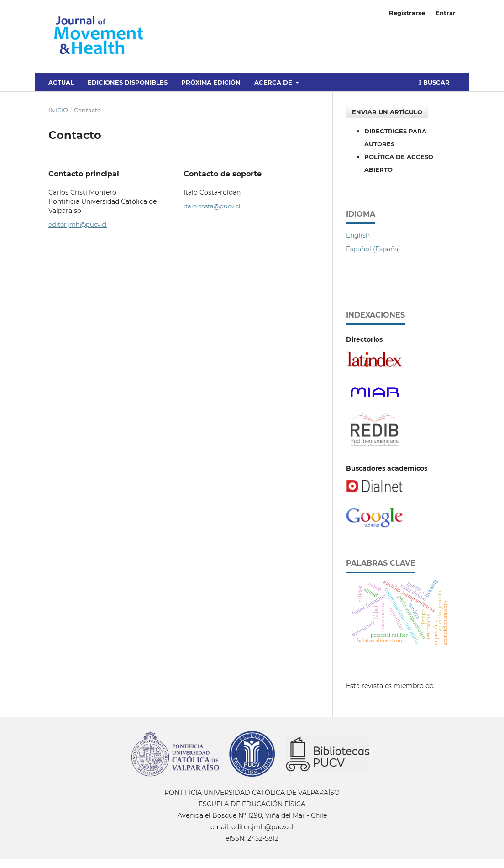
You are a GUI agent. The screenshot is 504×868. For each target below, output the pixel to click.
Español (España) (373, 249)
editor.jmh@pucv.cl (78, 224)
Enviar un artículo (387, 112)
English (358, 235)
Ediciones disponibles (128, 82)
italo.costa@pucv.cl (212, 206)
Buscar (434, 82)
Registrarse (407, 13)
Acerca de (274, 82)
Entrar (446, 13)
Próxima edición (211, 82)
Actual (61, 82)
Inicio (58, 110)
